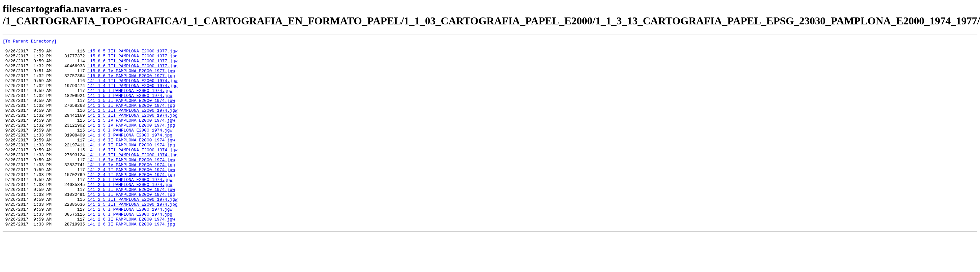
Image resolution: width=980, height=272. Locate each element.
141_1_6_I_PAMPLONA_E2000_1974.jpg (130, 155)
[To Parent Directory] (30, 42)
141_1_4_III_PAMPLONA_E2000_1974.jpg (132, 95)
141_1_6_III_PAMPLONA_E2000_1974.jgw (132, 172)
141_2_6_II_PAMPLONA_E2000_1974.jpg (131, 261)
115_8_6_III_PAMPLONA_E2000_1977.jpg (132, 72)
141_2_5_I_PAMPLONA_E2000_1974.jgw (130, 208)
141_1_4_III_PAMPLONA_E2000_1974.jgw (132, 89)
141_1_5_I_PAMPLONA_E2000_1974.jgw (130, 101)
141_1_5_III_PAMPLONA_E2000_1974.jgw (132, 125)
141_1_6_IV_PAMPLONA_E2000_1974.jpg (131, 190)
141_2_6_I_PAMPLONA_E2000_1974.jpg (130, 250)
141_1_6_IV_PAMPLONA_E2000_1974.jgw (131, 184)
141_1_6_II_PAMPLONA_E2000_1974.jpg (131, 166)
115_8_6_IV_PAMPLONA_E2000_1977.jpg (131, 83)
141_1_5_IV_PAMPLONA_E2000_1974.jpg (131, 143)
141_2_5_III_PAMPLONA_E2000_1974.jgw (132, 232)
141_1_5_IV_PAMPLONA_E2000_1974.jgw (131, 137)
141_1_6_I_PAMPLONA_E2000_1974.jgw (130, 149)
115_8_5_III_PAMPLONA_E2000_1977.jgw (132, 54)
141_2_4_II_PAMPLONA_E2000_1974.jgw (131, 196)
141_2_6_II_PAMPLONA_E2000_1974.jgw (131, 256)
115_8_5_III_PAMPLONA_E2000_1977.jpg (132, 60)
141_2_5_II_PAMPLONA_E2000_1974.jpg (131, 226)
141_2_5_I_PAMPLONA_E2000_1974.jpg (130, 214)
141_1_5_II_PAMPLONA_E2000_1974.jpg (131, 119)
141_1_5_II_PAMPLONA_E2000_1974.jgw (131, 113)
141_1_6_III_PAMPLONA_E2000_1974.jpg (132, 178)
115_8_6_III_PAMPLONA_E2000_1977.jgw (132, 66)
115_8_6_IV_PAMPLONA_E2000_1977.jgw (131, 77)
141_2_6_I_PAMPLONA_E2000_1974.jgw (130, 244)
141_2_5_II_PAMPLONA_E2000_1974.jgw (131, 220)
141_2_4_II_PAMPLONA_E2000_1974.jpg (131, 202)
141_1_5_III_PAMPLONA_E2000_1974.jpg (132, 131)
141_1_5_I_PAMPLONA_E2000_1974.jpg (130, 107)
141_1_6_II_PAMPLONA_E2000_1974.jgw (131, 161)
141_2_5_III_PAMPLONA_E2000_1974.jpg (132, 238)
